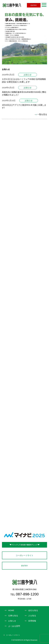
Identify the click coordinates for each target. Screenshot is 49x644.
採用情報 (32, 621)
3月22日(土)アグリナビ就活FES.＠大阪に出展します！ (24, 106)
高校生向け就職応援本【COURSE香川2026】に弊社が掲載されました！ (24, 93)
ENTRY (34, 5)
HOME (11, 610)
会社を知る (33, 610)
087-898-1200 (24, 594)
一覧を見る (41, 114)
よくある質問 (14, 626)
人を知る (32, 616)
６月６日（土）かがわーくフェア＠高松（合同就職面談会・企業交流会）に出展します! (24, 80)
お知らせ (28, 75)
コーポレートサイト (24, 555)
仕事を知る (13, 616)
